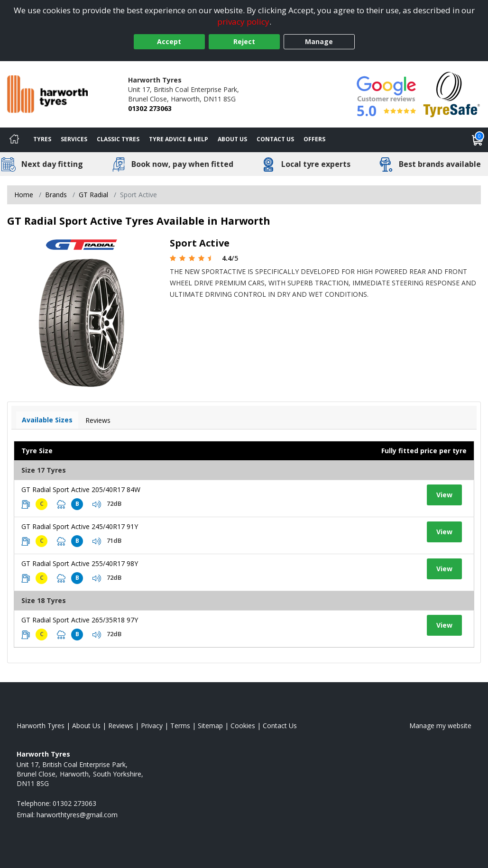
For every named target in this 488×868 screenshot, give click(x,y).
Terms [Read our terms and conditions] (180, 726)
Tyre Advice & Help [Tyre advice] (179, 139)
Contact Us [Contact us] (275, 139)
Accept (169, 41)
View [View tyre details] (444, 495)
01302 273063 (150, 108)
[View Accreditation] (452, 94)
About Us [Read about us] (86, 726)
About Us (232, 139)
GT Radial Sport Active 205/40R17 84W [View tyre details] (81, 489)
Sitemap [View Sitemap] (210, 726)
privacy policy (243, 22)
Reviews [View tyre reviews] (98, 420)
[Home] (14, 140)
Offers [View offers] (314, 139)
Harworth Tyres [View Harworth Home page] (41, 726)
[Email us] (77, 815)
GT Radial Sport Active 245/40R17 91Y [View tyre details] (80, 526)
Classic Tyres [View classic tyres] (118, 139)
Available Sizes (47, 420)
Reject (244, 41)
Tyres (42, 139)
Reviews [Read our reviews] (121, 726)
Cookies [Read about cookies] (243, 726)
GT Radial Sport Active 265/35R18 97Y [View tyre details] (80, 620)
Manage (319, 41)
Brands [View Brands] (56, 195)
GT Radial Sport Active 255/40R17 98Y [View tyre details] (80, 563)
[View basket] (478, 140)
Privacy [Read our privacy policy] (152, 726)
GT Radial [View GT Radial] (93, 195)
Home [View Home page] (24, 195)
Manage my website (440, 726)
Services (74, 139)
